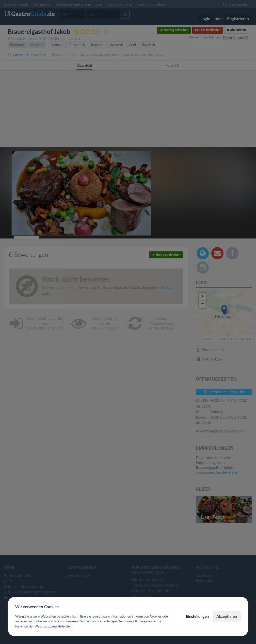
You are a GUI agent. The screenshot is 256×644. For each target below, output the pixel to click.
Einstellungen (197, 616)
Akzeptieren (227, 616)
